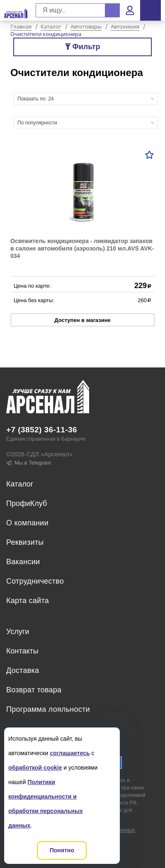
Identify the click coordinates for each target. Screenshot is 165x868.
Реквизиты (25, 542)
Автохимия (125, 27)
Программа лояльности (48, 709)
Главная (21, 27)
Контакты (22, 651)
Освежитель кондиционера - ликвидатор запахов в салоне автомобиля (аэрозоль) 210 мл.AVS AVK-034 (82, 248)
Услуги (18, 632)
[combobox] (86, 99)
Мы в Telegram (29, 463)
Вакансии (23, 562)
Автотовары (86, 27)
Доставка (23, 670)
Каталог (51, 27)
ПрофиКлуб (27, 503)
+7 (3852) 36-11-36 (42, 430)
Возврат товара (34, 690)
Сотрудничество (35, 581)
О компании (27, 523)
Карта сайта (28, 601)
